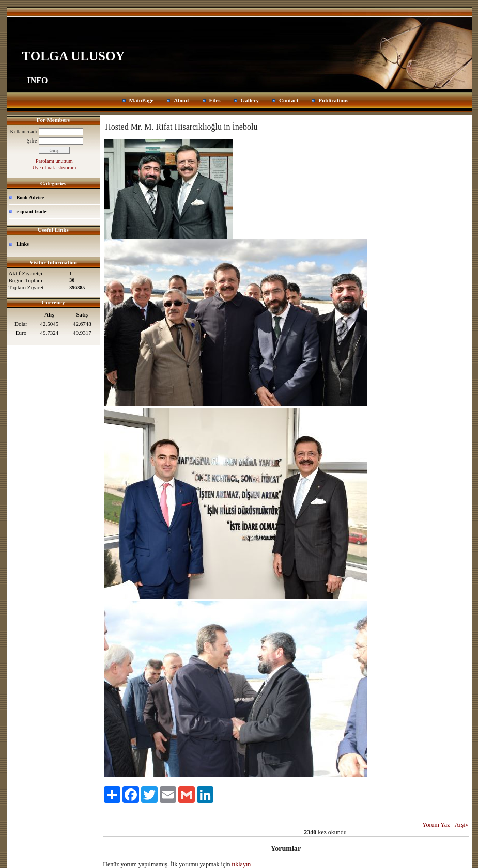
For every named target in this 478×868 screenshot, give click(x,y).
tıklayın (242, 864)
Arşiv (462, 825)
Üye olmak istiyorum (54, 168)
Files (215, 100)
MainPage (142, 100)
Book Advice (30, 198)
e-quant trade (32, 211)
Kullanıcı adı (24, 131)
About (181, 100)
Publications (333, 100)
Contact (289, 100)
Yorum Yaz (436, 825)
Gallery (250, 100)
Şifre (32, 141)
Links (23, 244)
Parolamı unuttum (54, 161)
